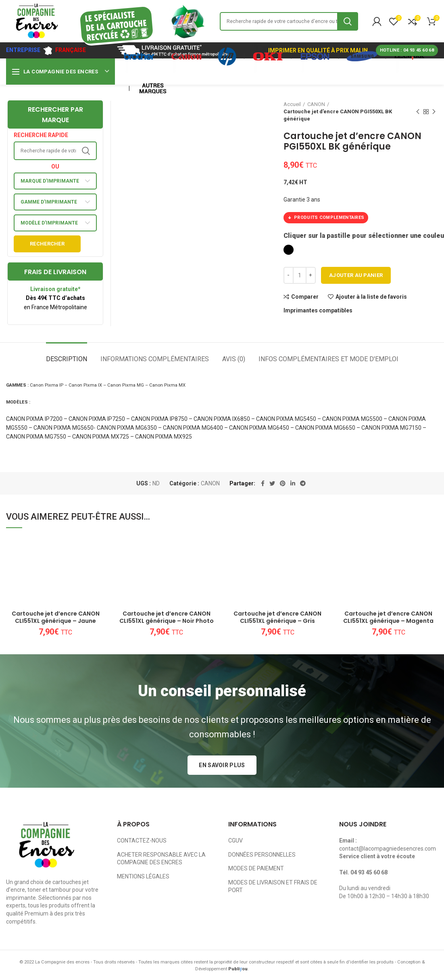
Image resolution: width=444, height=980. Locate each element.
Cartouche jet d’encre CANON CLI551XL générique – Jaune (56, 617)
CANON (210, 483)
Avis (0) (234, 359)
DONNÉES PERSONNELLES (262, 855)
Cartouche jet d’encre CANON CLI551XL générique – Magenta (388, 617)
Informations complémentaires (155, 359)
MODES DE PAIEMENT (256, 868)
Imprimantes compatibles (318, 310)
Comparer (305, 297)
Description (67, 359)
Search (348, 21)
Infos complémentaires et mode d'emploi (328, 359)
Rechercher (47, 244)
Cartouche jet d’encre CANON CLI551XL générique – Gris (277, 617)
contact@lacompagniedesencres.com (388, 849)
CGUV (236, 841)
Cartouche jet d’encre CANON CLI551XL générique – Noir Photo (167, 617)
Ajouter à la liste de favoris (371, 297)
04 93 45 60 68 (369, 872)
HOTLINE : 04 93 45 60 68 (407, 50)
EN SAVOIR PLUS (222, 765)
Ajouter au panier (356, 275)
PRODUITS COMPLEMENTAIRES (326, 218)
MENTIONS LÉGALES (143, 876)
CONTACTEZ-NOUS (142, 841)
